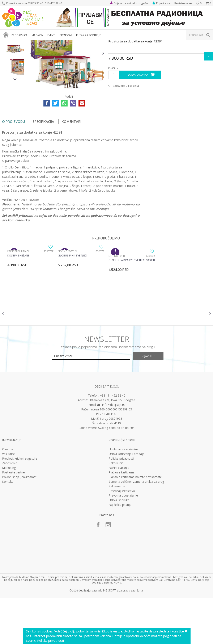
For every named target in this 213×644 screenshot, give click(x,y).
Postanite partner (14, 518)
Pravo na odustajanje (123, 541)
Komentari (71, 164)
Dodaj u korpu (138, 117)
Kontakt (7, 528)
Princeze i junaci (18, 294)
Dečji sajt (7, 43)
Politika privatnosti (121, 505)
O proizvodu (14, 164)
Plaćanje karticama (122, 518)
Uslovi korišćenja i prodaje (127, 500)
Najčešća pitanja (120, 551)
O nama (8, 495)
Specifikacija (43, 164)
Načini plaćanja (119, 514)
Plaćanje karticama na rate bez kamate (135, 523)
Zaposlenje (10, 509)
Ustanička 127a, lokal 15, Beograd (112, 446)
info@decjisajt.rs (113, 451)
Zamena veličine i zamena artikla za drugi (137, 528)
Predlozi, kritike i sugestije (20, 505)
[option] (15, 74)
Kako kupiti (116, 509)
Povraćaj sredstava (122, 537)
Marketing (9, 514)
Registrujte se (183, 3)
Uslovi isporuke (119, 546)
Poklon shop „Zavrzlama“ (19, 523)
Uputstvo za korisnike (123, 495)
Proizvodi (21, 43)
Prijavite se (153, 402)
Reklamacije (117, 532)
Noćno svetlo (67, 294)
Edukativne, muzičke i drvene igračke (73, 43)
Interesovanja (106, 43)
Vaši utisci (9, 500)
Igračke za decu (39, 43)
